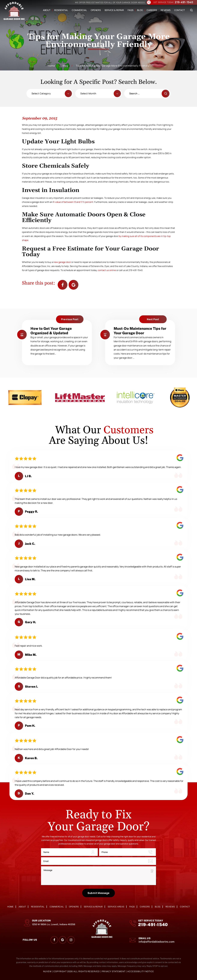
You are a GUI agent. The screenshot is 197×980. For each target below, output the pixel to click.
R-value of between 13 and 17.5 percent (73, 202)
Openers (96, 10)
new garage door (62, 262)
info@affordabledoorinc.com (157, 942)
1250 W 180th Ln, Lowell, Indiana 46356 (54, 924)
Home (10, 907)
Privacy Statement (114, 971)
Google (73, 285)
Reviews (165, 10)
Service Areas (116, 907)
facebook (63, 285)
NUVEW (47, 971)
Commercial (79, 10)
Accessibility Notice (141, 971)
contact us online (107, 270)
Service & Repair (114, 10)
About (47, 10)
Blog (140, 10)
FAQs (130, 10)
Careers (152, 10)
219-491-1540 (184, 2)
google (63, 940)
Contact (180, 10)
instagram (71, 940)
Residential (61, 10)
